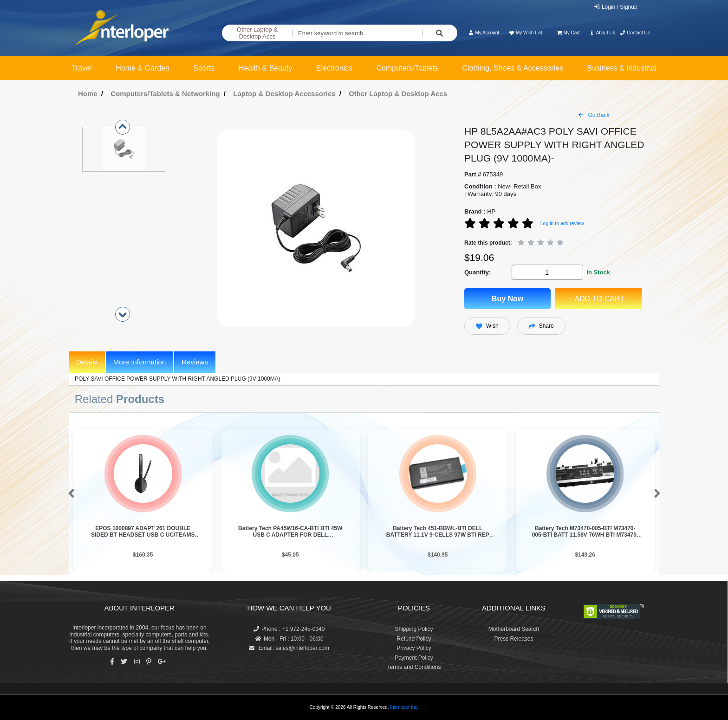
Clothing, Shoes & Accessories (513, 68)
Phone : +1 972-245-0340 (289, 629)
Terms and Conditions (414, 667)
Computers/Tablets (407, 68)
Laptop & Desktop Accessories (284, 94)
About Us (602, 33)
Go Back (594, 115)
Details (87, 362)
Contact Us (635, 33)
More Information (140, 362)
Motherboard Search (514, 629)
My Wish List (525, 33)
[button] (69, 494)
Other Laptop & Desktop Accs (257, 33)
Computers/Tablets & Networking (165, 94)
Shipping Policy (414, 629)
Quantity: (478, 272)
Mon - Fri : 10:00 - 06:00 (289, 639)
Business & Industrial (622, 68)
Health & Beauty (266, 68)
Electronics (334, 68)
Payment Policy (414, 658)
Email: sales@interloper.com (289, 648)
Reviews (195, 362)
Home (88, 94)
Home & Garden (143, 68)
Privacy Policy (414, 648)
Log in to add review (562, 223)
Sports (204, 68)
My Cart (568, 33)
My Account (484, 33)
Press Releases (513, 639)
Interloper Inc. (404, 707)
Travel (82, 68)
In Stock (598, 272)
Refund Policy (414, 639)
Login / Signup (615, 7)
